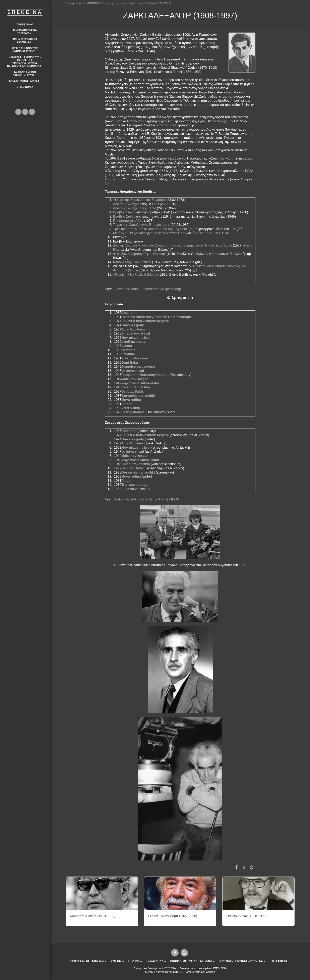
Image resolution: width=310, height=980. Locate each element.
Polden (127, 404)
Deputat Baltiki (133, 391)
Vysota (127, 346)
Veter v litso (131, 408)
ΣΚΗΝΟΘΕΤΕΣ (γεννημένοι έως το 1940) (110, 3)
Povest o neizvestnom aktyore (145, 321)
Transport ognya (134, 485)
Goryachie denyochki (138, 396)
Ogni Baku (130, 362)
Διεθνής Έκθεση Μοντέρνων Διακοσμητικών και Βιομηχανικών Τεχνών (164, 245)
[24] (240, 228)
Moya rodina (131, 400)
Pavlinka (128, 354)
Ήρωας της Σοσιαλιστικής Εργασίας (139, 200)
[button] (25, 32)
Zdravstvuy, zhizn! (136, 333)
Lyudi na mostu (134, 342)
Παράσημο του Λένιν (128, 221)
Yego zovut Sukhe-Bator (140, 383)
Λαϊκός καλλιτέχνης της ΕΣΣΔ (135, 208)
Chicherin (129, 313)
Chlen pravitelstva (136, 387)
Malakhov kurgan (135, 379)
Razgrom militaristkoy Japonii (145, 375)
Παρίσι (227, 245)
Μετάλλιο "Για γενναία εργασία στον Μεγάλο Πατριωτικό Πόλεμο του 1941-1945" (172, 233)
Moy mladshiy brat (136, 338)
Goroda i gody (133, 325)
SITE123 (178, 972)
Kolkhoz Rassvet (135, 358)
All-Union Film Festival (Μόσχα (136, 274)
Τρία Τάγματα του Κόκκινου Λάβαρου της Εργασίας (150, 229)
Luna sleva (130, 489)
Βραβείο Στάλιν (124, 212)
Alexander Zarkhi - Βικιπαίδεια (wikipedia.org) (148, 289)
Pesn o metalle (133, 412)
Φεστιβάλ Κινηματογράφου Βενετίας (139, 254)
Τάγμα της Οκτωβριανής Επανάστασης (142, 225)
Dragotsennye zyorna (138, 366)
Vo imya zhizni (133, 371)
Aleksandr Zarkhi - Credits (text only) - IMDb (147, 499)
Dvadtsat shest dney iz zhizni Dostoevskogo (156, 317)
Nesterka (128, 350)
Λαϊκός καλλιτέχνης (127, 204)
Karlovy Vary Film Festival (132, 262)
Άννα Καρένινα (133, 329)
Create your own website (200, 972)
